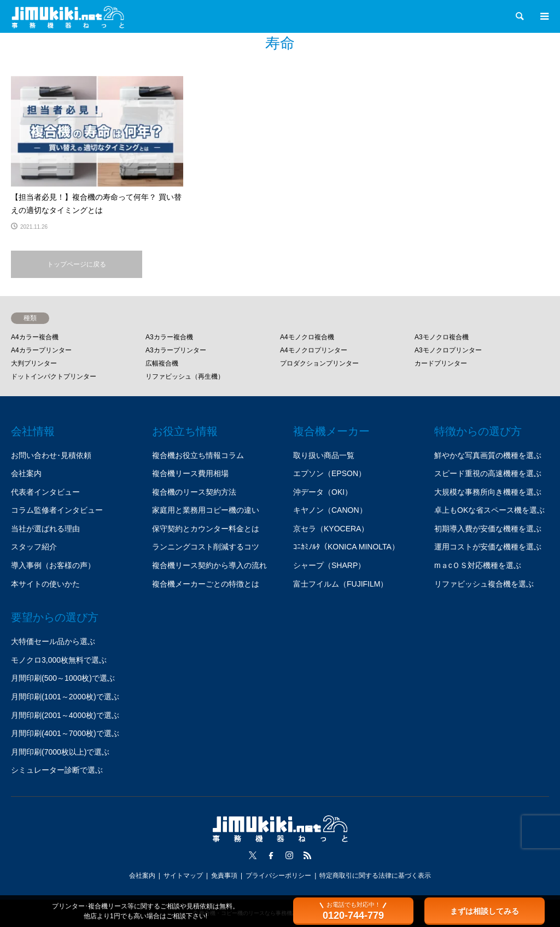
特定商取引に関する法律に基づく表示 (375, 876)
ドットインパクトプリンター (54, 376)
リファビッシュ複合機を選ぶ (484, 584)
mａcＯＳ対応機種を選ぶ (478, 565)
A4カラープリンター (41, 350)
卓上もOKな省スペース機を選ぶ (489, 510)
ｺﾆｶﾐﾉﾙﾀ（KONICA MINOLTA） (346, 547)
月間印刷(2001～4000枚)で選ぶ (65, 715)
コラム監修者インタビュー (57, 510)
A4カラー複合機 (35, 337)
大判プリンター (34, 363)
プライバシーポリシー (278, 876)
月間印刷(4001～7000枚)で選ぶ (65, 733)
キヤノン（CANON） (330, 510)
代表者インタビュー (45, 492)
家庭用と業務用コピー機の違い (206, 510)
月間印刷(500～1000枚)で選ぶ (63, 678)
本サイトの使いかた (45, 584)
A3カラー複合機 (169, 337)
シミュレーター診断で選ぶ (57, 770)
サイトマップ (183, 876)
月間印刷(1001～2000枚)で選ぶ (65, 697)
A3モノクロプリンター (448, 350)
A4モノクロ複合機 (307, 337)
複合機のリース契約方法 (194, 492)
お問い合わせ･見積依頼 (51, 455)
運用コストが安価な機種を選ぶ (488, 547)
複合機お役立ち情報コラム (198, 455)
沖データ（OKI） (323, 492)
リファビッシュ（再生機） (185, 376)
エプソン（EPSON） (329, 473)
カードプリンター (441, 363)
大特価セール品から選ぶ (53, 641)
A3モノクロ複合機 (442, 337)
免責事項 (224, 876)
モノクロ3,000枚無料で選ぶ (59, 660)
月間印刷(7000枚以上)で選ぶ (60, 752)
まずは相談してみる (485, 911)
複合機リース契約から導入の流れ (209, 565)
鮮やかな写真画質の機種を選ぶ (488, 455)
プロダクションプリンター (319, 363)
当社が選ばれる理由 (45, 529)
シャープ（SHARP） (329, 565)
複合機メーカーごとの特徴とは (206, 584)
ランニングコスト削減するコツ (206, 547)
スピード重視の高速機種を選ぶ (488, 473)
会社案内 (26, 473)
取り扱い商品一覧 (324, 455)
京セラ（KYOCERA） (331, 529)
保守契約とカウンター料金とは (206, 529)
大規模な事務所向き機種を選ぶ (488, 492)
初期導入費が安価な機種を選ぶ (488, 529)
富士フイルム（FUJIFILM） (340, 584)
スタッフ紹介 (34, 547)
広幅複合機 (162, 363)
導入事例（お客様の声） (53, 565)
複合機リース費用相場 (190, 473)
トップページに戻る (77, 264)
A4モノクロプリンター (314, 350)
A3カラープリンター (176, 350)
